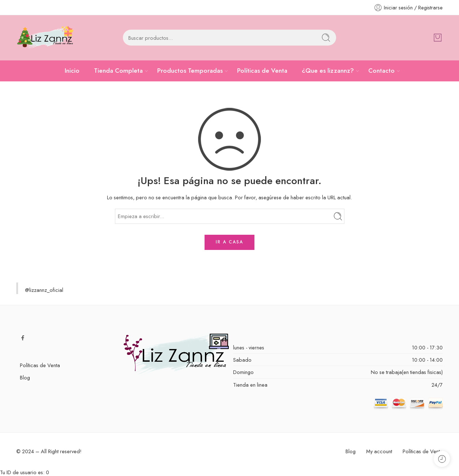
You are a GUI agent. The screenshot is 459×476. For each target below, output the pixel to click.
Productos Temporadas (190, 71)
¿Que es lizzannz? (328, 71)
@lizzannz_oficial (44, 290)
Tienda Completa (118, 71)
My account (379, 451)
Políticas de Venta (262, 71)
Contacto (381, 71)
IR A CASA (229, 242)
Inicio (72, 71)
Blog (25, 377)
